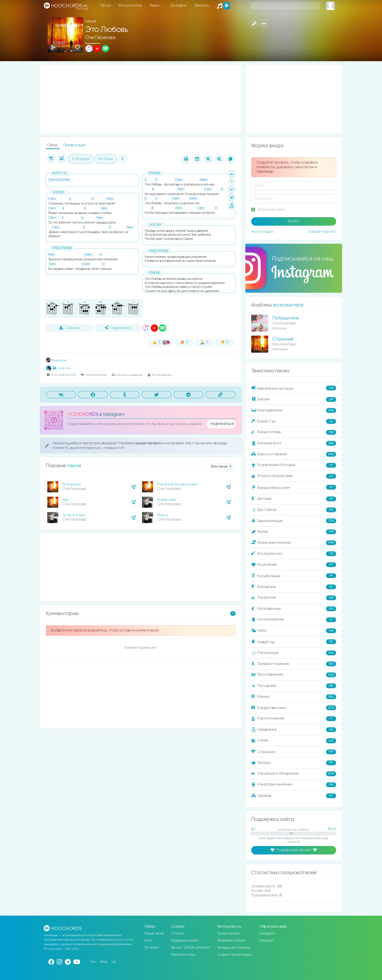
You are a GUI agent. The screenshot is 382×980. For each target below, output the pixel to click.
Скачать (70, 328)
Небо (294, 631)
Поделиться (118, 328)
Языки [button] (155, 5)
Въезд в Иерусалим (294, 487)
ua (114, 962)
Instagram (267, 933)
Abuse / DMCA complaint (191, 948)
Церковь (294, 796)
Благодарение (294, 410)
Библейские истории (294, 388)
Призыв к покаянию (294, 664)
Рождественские (294, 708)
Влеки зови (166, 500)
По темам (152, 948)
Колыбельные (294, 576)
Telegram (267, 941)
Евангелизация (294, 521)
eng (104, 962)
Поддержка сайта (185, 941)
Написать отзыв (183, 955)
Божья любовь (294, 432)
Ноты (148, 941)
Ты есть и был (74, 515)
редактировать (149, 443)
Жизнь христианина (294, 543)
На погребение (294, 620)
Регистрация (262, 232)
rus (93, 962)
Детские (294, 499)
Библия (294, 399)
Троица (294, 763)
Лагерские (294, 598)
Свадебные (294, 730)
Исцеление (294, 565)
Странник (283, 339)
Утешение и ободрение (294, 774)
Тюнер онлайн (229, 933)
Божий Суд (294, 421)
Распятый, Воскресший (177, 484)
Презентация (74, 145)
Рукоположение (294, 719)
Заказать (202, 5)
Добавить (178, 5)
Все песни (222, 467)
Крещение (294, 587)
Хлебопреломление (294, 785)
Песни (106, 5)
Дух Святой (294, 510)
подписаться (222, 424)
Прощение (294, 686)
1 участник (62, 368)
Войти (294, 221)
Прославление (294, 675)
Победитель (286, 318)
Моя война (72, 484)
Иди (66, 500)
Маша (162, 515)
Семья (294, 741)
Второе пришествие (294, 476)
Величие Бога (294, 443)
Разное (294, 697)
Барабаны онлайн (231, 941)
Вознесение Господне (294, 465)
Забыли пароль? (322, 232)
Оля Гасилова (100, 38)
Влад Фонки (56, 360)
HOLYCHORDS (83, 414)
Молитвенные (294, 609)
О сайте (178, 933)
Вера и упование (294, 454)
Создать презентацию (235, 955)
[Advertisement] (141, 99)
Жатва (294, 532)
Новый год (294, 642)
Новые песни (154, 933)
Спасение (294, 752)
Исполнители (130, 5)
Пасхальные (294, 653)
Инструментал (294, 554)
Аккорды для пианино (234, 948)
